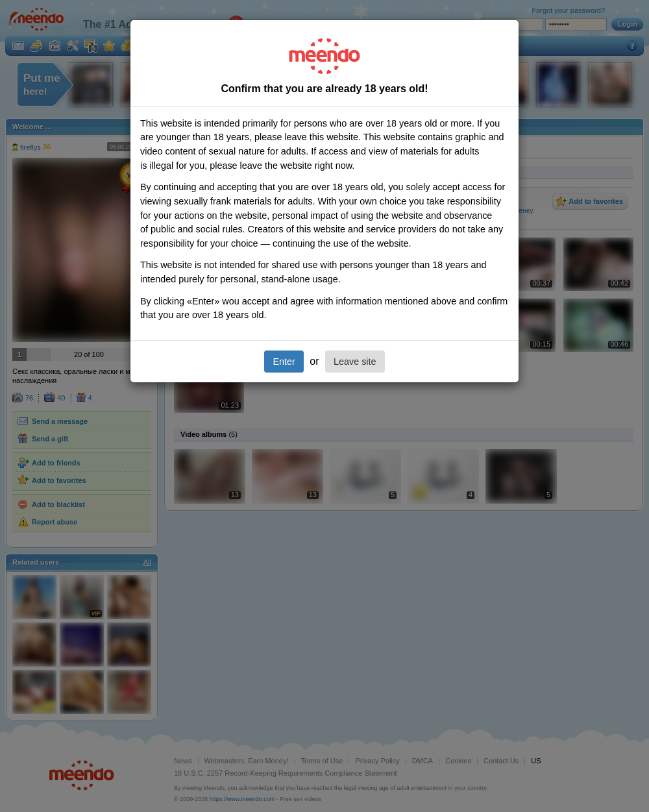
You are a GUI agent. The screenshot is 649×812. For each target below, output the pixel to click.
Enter (284, 362)
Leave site (355, 362)
